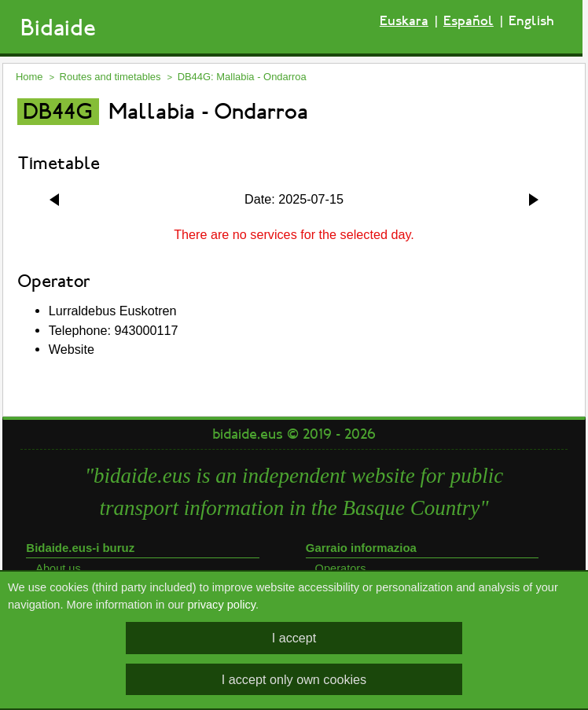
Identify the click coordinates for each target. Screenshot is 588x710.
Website (72, 349)
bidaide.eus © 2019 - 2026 (294, 434)
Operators (341, 568)
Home (29, 77)
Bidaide (58, 28)
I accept (294, 638)
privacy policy (222, 605)
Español (469, 21)
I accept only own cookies (294, 679)
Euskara (404, 21)
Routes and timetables (110, 77)
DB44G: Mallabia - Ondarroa (242, 77)
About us (58, 568)
